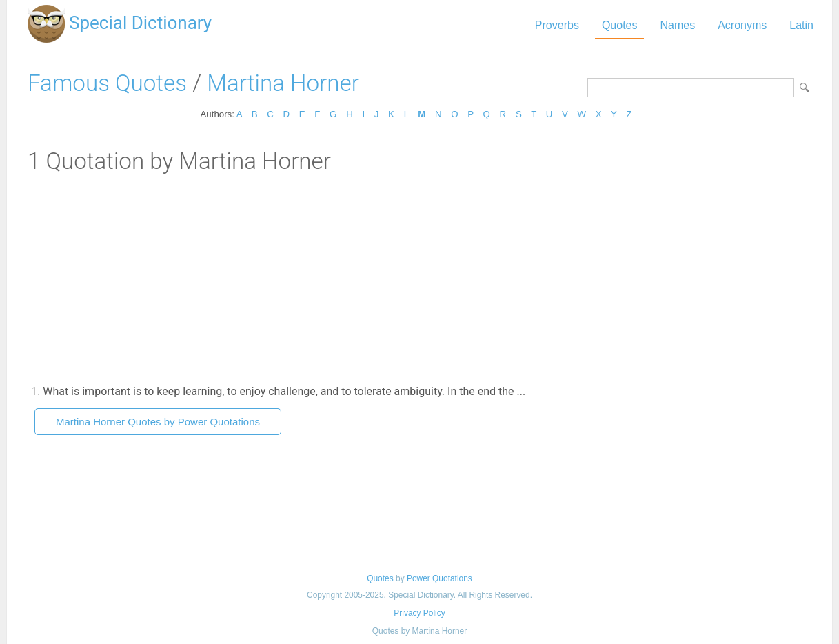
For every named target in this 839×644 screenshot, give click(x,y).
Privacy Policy (419, 613)
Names (677, 25)
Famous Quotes (107, 83)
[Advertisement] (419, 278)
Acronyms (742, 25)
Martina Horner (283, 83)
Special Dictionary (140, 23)
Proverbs (557, 25)
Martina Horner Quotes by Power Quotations (158, 422)
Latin (801, 25)
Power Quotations (439, 578)
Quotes (620, 25)
